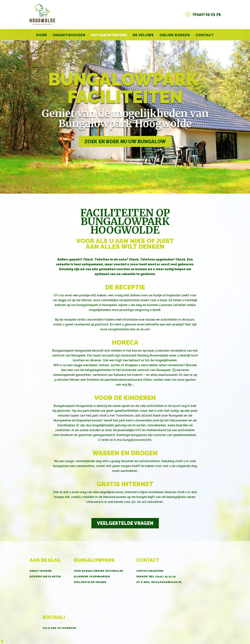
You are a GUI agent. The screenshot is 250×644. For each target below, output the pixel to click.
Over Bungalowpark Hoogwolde (99, 571)
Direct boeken (41, 571)
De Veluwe (143, 35)
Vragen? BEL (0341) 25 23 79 (156, 577)
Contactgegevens (150, 571)
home (42, 35)
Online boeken (175, 35)
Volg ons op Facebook (59, 628)
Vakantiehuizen (69, 35)
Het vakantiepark (109, 35)
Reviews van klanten (45, 577)
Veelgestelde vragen (125, 523)
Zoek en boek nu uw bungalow (125, 142)
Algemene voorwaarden (92, 577)
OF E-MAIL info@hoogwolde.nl (159, 582)
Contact (205, 35)
